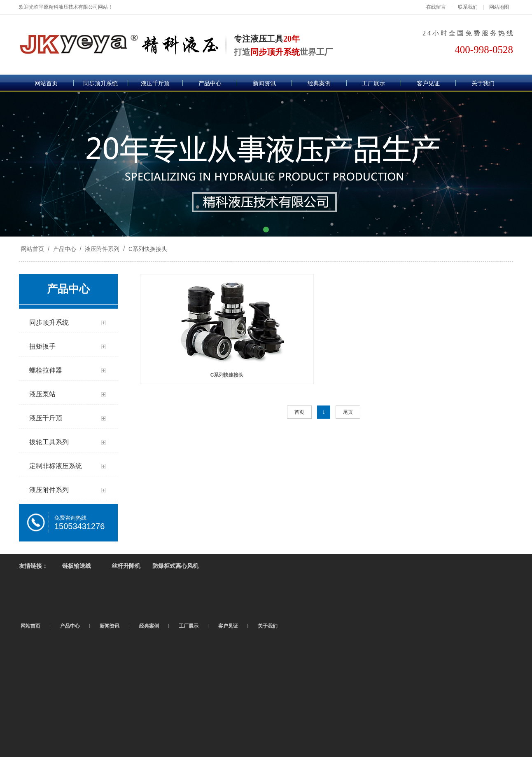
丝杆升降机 (126, 566)
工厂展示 (373, 83)
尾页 (348, 412)
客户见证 (428, 83)
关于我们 (483, 83)
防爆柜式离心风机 (175, 566)
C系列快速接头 (227, 375)
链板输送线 (77, 566)
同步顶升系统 (100, 83)
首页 (299, 412)
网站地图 (499, 7)
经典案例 (319, 83)
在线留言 (436, 7)
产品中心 (210, 83)
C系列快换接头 (147, 249)
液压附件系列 (102, 249)
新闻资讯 (264, 83)
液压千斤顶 (155, 83)
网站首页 (46, 83)
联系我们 (468, 7)
